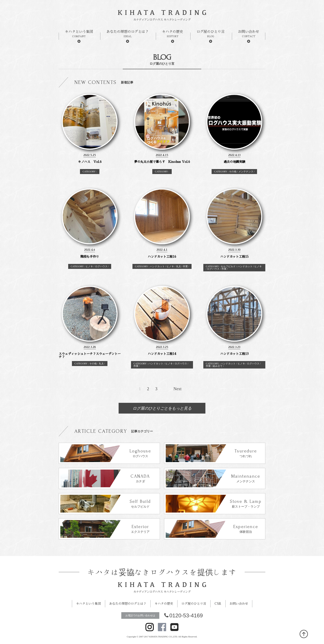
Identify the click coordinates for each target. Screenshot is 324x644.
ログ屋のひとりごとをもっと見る (162, 408)
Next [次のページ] (178, 389)
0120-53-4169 (184, 615)
